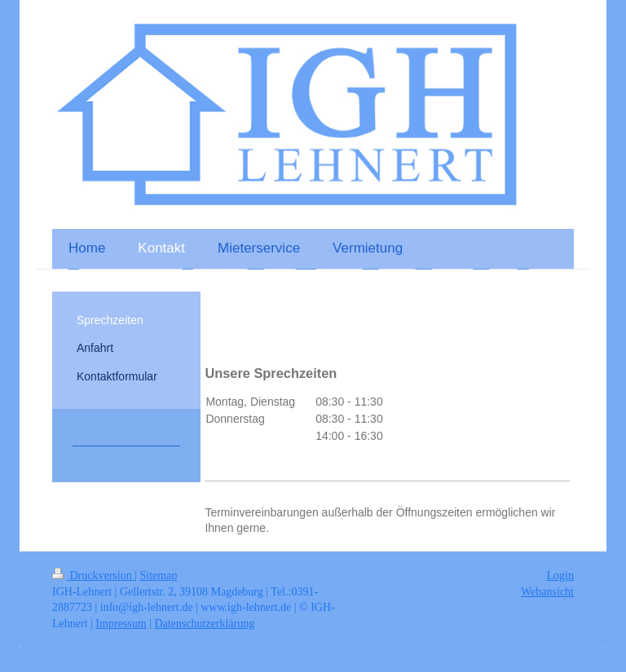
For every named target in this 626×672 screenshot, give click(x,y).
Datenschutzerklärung (204, 624)
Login (560, 575)
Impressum (121, 624)
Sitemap (159, 575)
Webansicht (547, 592)
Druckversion (93, 575)
